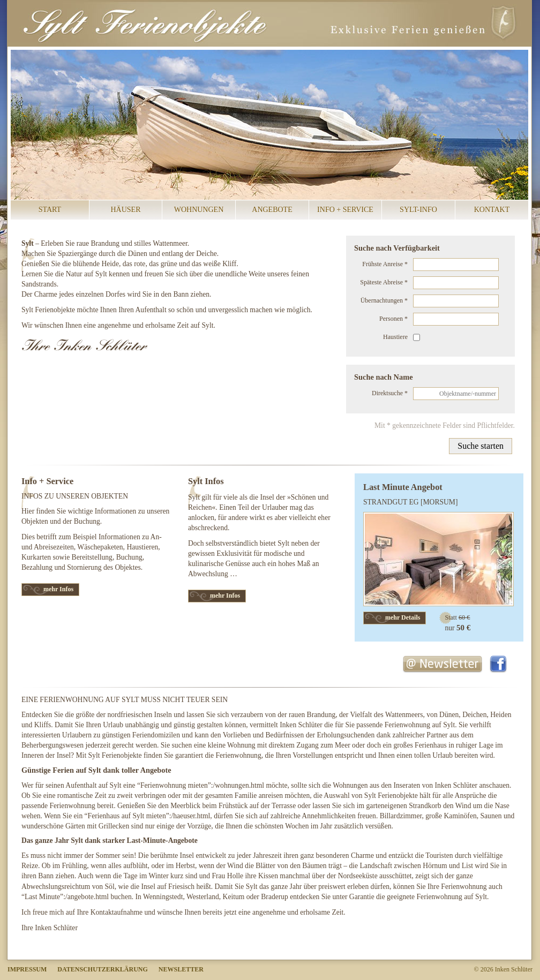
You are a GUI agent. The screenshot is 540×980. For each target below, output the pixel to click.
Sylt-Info (418, 210)
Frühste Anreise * (385, 264)
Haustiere (395, 337)
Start (50, 210)
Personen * (393, 319)
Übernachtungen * (384, 300)
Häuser (125, 210)
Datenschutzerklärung (102, 969)
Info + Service (345, 210)
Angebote (272, 210)
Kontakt (492, 210)
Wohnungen (199, 210)
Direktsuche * (390, 393)
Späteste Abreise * (384, 282)
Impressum (27, 969)
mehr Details (403, 617)
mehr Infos (58, 589)
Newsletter (181, 969)
